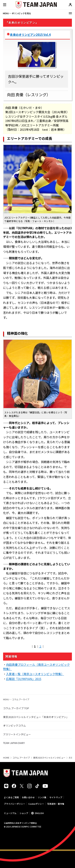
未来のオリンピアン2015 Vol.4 (30, 35)
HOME (6, 758)
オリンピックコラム (14, 726)
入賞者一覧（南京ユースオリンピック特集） (35, 674)
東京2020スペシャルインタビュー (49, 758)
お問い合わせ (28, 797)
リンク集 (42, 797)
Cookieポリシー (36, 804)
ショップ (24, 813)
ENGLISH (39, 813)
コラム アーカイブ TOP (16, 708)
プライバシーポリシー (15, 804)
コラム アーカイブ (21, 758)
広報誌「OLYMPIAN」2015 (24, 679)
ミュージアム (10, 813)
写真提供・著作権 (56, 804)
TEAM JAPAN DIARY (14, 743)
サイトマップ (56, 797)
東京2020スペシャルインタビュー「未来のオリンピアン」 (36, 717)
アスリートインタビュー (17, 734)
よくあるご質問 (11, 797)
